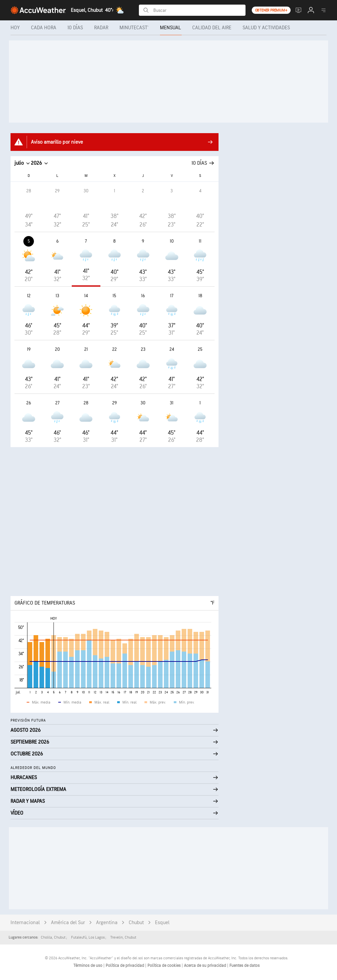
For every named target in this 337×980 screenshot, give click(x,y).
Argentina (107, 923)
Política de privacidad (125, 966)
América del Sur (68, 923)
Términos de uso (88, 966)
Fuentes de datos (245, 966)
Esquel (162, 923)
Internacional (25, 923)
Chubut (136, 923)
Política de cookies (165, 966)
